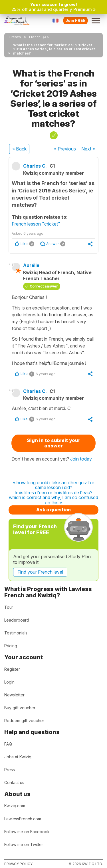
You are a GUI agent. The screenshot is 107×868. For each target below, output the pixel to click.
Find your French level (40, 572)
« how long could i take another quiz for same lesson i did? (53, 485)
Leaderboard (17, 620)
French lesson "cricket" (36, 224)
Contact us (14, 782)
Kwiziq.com (15, 806)
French (15, 37)
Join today (81, 459)
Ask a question (53, 510)
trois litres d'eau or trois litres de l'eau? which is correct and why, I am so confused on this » (53, 498)
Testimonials (16, 633)
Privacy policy (18, 864)
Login (9, 682)
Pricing (11, 646)
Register (12, 669)
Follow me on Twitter (24, 844)
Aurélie (31, 265)
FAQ (8, 744)
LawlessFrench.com (23, 819)
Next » (88, 149)
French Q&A (39, 37)
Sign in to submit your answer (54, 443)
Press (10, 770)
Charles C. (35, 166)
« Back (19, 149)
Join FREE (75, 20)
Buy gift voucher (20, 708)
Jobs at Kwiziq (18, 757)
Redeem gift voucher (24, 721)
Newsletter (14, 695)
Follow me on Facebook (27, 832)
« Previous (65, 149)
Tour (9, 607)
